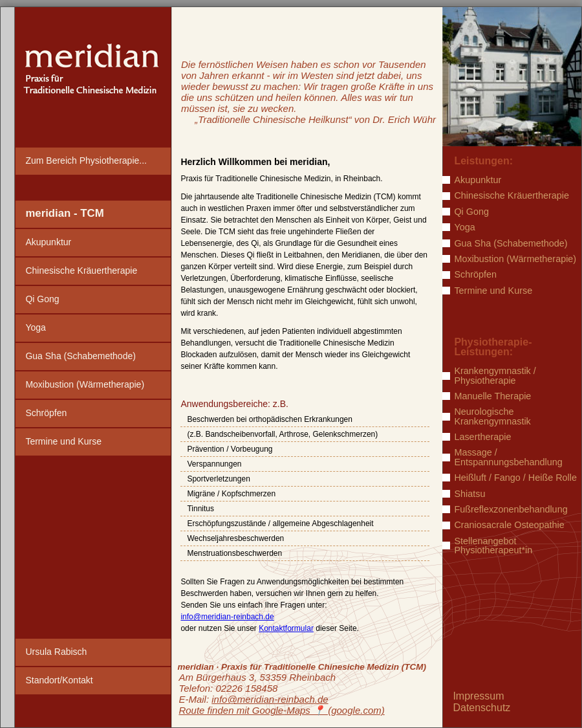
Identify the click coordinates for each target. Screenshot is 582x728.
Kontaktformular (286, 628)
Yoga (35, 327)
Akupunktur (48, 242)
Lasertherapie (482, 437)
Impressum (478, 696)
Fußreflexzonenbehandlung (511, 509)
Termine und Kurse (63, 441)
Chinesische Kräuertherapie (81, 270)
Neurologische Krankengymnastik (492, 416)
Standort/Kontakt (59, 680)
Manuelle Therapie (492, 396)
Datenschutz (481, 708)
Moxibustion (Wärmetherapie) (85, 384)
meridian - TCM (64, 213)
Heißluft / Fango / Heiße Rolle (515, 478)
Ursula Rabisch (56, 652)
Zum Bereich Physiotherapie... (86, 160)
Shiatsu (469, 494)
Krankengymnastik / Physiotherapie (495, 376)
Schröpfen (46, 413)
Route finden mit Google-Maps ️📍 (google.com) (281, 710)
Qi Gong (42, 299)
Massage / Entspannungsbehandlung (508, 457)
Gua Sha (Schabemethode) (80, 356)
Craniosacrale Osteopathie (509, 525)
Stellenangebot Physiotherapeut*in (493, 546)
